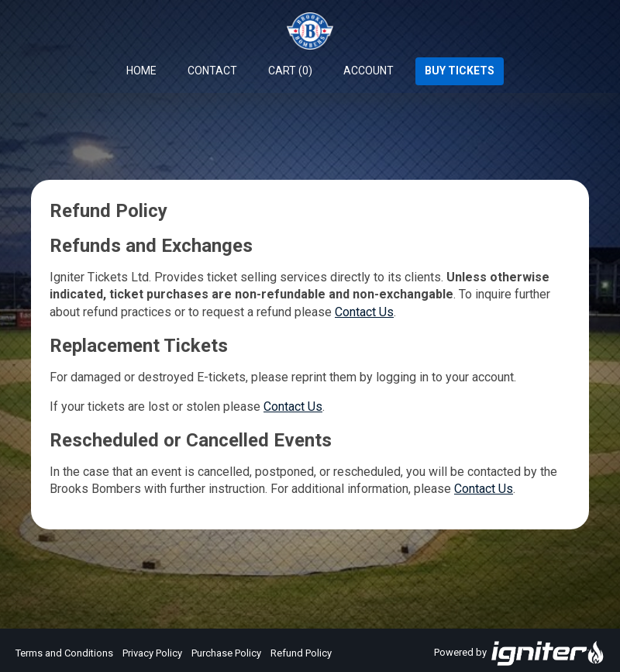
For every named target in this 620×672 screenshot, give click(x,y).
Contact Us (364, 312)
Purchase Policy (226, 653)
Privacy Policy (152, 653)
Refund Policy (301, 653)
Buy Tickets (460, 71)
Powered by (519, 653)
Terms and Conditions (64, 653)
